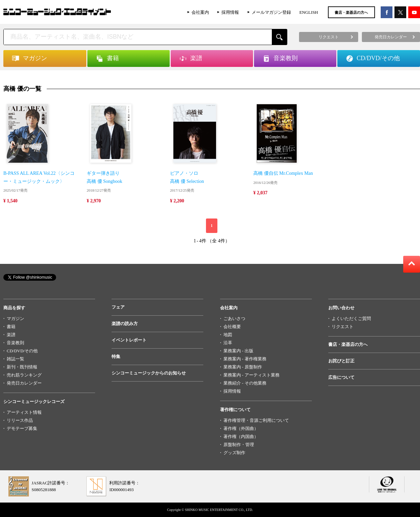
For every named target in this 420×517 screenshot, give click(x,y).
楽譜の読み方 (125, 324)
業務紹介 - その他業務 (245, 383)
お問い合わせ (341, 308)
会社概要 (232, 327)
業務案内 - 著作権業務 (245, 359)
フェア (118, 307)
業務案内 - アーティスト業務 (251, 375)
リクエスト (343, 327)
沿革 (228, 343)
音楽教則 (15, 343)
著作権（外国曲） (241, 428)
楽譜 (11, 335)
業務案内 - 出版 (238, 351)
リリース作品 (20, 420)
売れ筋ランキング (24, 375)
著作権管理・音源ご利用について (256, 420)
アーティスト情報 (24, 412)
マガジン (15, 319)
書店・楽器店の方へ (351, 12)
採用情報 (230, 12)
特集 (116, 356)
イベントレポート (129, 340)
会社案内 (200, 12)
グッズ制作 (234, 453)
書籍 (11, 327)
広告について (341, 377)
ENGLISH (309, 12)
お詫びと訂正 (341, 361)
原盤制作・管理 (239, 445)
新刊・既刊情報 (22, 367)
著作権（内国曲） (241, 436)
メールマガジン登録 (271, 12)
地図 (228, 335)
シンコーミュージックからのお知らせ (149, 373)
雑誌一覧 (15, 359)
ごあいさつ (234, 319)
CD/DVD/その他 (22, 351)
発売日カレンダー (24, 383)
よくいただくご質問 (351, 319)
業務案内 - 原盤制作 (243, 367)
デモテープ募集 (22, 428)
